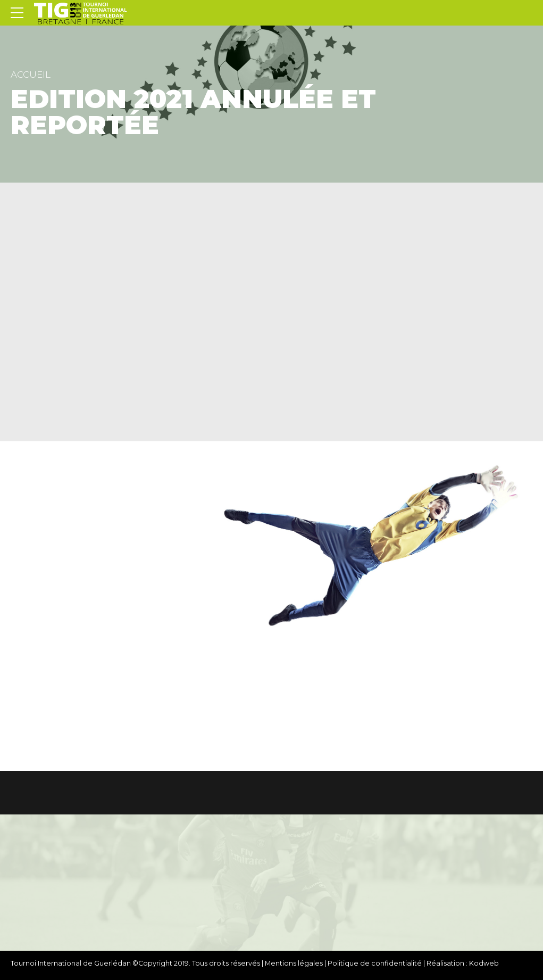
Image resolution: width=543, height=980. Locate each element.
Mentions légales (294, 963)
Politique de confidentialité (375, 963)
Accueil (31, 75)
